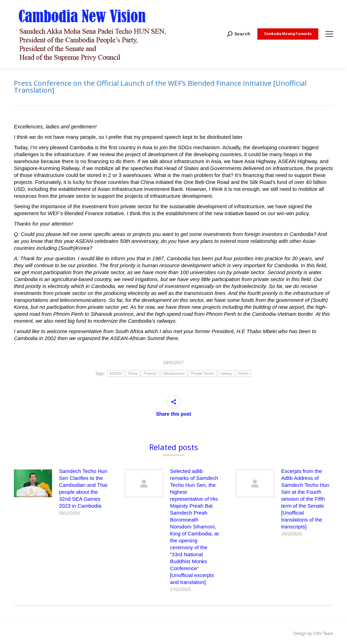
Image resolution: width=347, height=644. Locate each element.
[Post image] (33, 483)
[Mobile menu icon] (329, 34)
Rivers (244, 374)
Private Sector (202, 374)
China (133, 374)
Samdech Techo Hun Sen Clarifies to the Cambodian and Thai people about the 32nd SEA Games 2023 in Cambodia (83, 488)
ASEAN (115, 374)
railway (226, 374)
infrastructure (174, 374)
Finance (150, 374)
